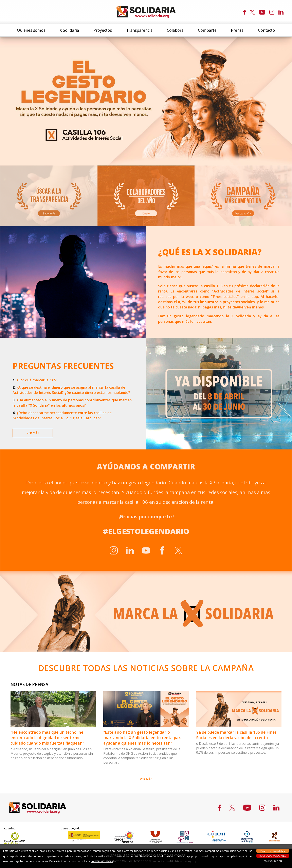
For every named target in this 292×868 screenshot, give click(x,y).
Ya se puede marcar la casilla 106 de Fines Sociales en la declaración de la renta (236, 735)
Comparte (207, 30)
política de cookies (102, 861)
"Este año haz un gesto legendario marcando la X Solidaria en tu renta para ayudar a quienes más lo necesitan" (143, 738)
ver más (33, 433)
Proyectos (103, 30)
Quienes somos (31, 30)
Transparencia (139, 30)
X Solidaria (69, 30)
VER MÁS (146, 779)
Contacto (267, 30)
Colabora (175, 30)
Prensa (237, 30)
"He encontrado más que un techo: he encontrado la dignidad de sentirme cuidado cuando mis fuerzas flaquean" (47, 738)
